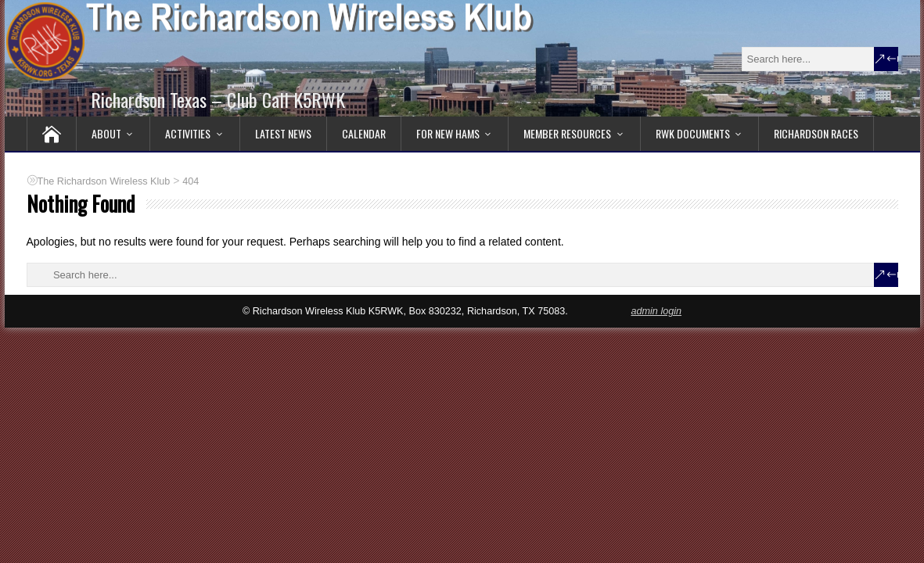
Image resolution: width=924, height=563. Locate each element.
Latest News (283, 133)
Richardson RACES (816, 133)
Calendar (364, 133)
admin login (656, 311)
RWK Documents (693, 133)
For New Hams (448, 133)
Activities (188, 133)
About (106, 133)
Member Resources (567, 133)
